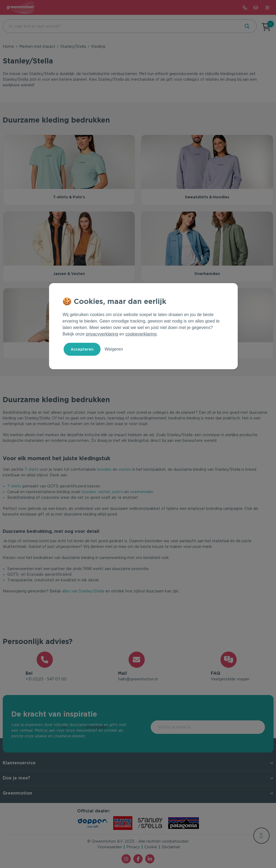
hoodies (104, 469)
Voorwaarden (110, 847)
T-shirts (31, 469)
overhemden (142, 492)
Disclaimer (171, 847)
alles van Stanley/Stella (83, 591)
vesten (125, 469)
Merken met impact (37, 46)
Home (8, 46)
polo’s (118, 492)
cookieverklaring (141, 334)
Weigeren (114, 349)
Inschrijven (242, 727)
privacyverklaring (102, 334)
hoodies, (89, 492)
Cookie (151, 847)
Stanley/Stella (73, 46)
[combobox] (121, 26)
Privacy (133, 847)
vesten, (105, 492)
